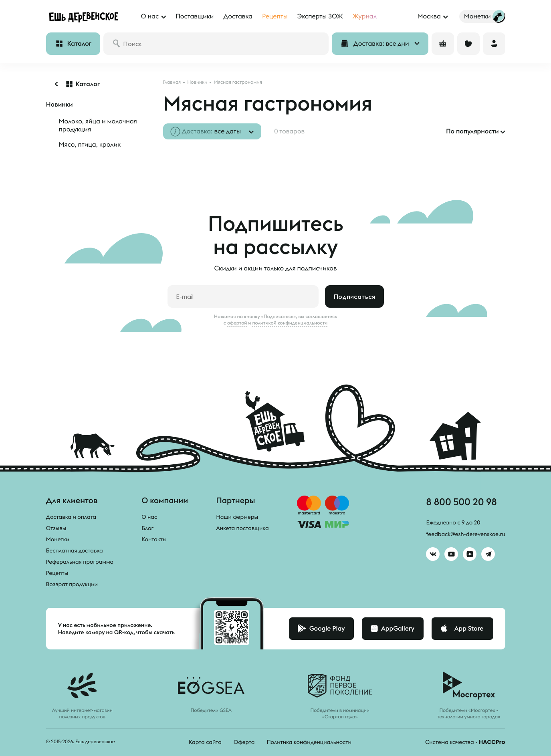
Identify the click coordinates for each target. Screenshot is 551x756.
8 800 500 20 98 (461, 502)
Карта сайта (205, 742)
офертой (237, 323)
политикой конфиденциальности (290, 323)
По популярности (472, 131)
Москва (429, 16)
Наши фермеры (237, 517)
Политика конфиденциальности (309, 742)
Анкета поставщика (242, 528)
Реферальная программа (80, 562)
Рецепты (57, 573)
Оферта (244, 742)
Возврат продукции (72, 584)
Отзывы (56, 528)
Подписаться (354, 296)
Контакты (154, 539)
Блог (147, 528)
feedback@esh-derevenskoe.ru (465, 534)
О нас (149, 517)
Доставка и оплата (71, 517)
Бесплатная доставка (75, 550)
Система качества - (465, 742)
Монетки (58, 539)
